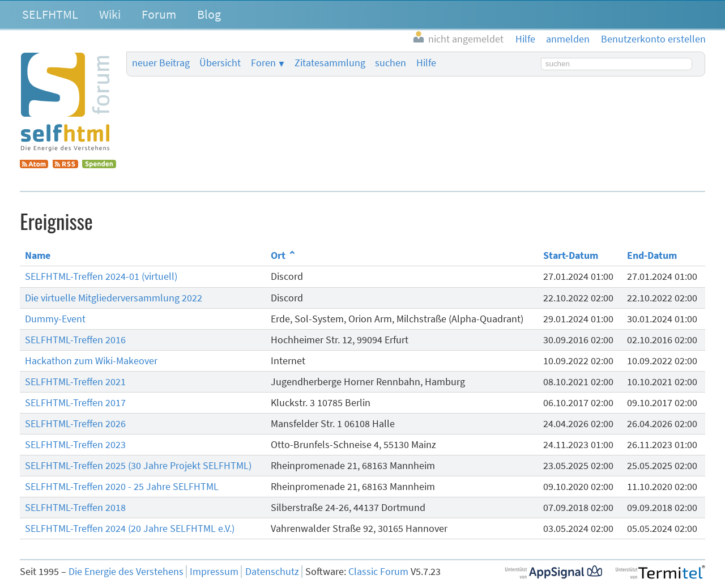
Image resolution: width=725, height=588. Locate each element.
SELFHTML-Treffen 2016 (75, 340)
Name (38, 255)
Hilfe (426, 63)
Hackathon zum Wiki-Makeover (91, 361)
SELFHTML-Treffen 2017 (75, 403)
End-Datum (652, 255)
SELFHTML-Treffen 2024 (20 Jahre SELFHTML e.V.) (130, 529)
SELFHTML (50, 14)
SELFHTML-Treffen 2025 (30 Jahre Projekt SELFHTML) (138, 466)
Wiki (110, 14)
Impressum (214, 572)
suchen (391, 63)
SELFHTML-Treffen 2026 (75, 424)
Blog (209, 14)
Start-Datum (571, 255)
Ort (278, 255)
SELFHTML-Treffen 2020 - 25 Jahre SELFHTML (122, 487)
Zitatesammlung (330, 63)
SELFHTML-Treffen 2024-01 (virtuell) (101, 276)
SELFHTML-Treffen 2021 (75, 382)
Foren (263, 63)
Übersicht (220, 63)
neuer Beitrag (161, 63)
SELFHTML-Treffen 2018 (75, 508)
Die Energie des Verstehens (126, 572)
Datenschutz (272, 572)
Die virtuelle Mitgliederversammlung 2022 (114, 298)
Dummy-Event (55, 319)
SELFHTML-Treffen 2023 (75, 445)
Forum (159, 14)
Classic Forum (378, 572)
